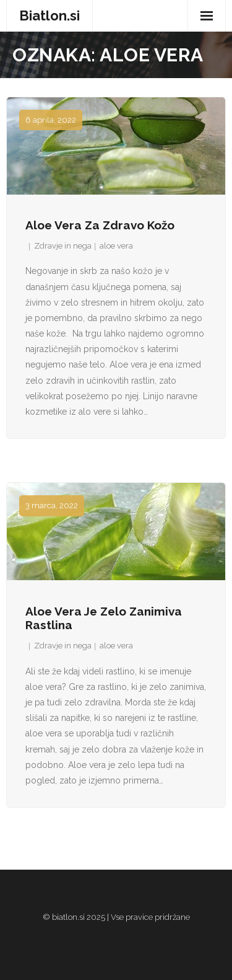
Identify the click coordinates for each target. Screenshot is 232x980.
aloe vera (116, 246)
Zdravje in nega (63, 246)
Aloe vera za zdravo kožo (100, 225)
